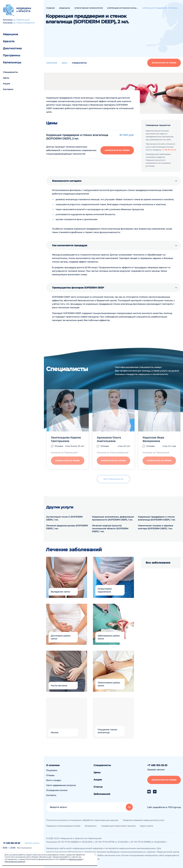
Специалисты (10, 72)
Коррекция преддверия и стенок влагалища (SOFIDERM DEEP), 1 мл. (157, 518)
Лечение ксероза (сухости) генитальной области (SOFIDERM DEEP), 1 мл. (110, 529)
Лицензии (52, 770)
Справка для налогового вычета (118, 826)
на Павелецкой (21, 20)
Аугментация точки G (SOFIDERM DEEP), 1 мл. (64, 518)
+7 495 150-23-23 (11, 843)
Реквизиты (91, 826)
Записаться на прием (164, 63)
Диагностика (12, 48)
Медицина (11, 34)
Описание (52, 63)
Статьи (98, 787)
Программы (12, 55)
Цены (6, 78)
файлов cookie (76, 859)
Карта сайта (146, 826)
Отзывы (50, 775)
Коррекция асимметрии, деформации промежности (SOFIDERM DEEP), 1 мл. (113, 518)
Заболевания (102, 794)
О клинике (53, 765)
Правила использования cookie (63, 826)
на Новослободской (24, 23)
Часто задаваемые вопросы (61, 785)
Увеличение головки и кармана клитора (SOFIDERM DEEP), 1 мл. (155, 527)
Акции (7, 84)
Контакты (8, 89)
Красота (9, 41)
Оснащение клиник (57, 790)
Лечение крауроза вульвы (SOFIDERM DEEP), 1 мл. (67, 527)
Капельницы (12, 62)
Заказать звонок (32, 843)
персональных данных (15, 861)
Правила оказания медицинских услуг (144, 820)
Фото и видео (54, 780)
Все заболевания (158, 563)
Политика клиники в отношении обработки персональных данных (82, 820)
